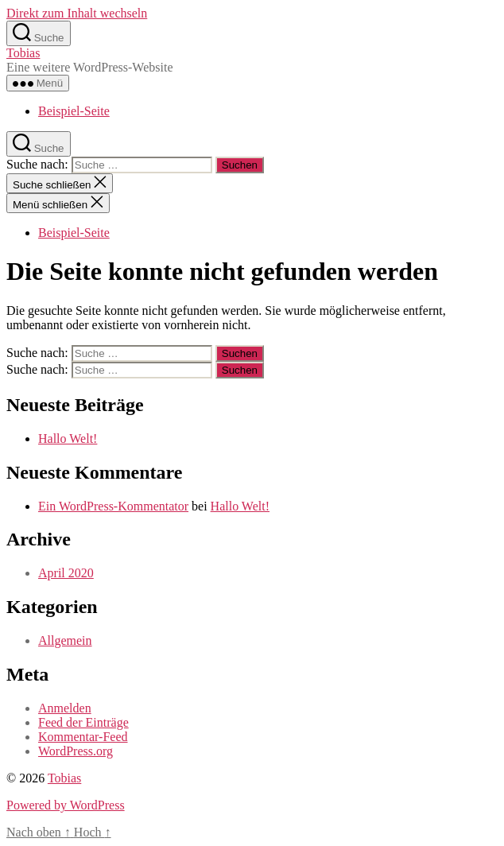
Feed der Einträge (83, 722)
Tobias (23, 53)
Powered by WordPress (66, 805)
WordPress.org (76, 751)
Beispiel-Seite (74, 111)
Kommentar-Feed (83, 737)
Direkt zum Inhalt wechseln (77, 13)
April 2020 (66, 573)
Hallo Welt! (68, 439)
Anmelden (65, 708)
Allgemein (65, 640)
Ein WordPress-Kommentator (113, 506)
